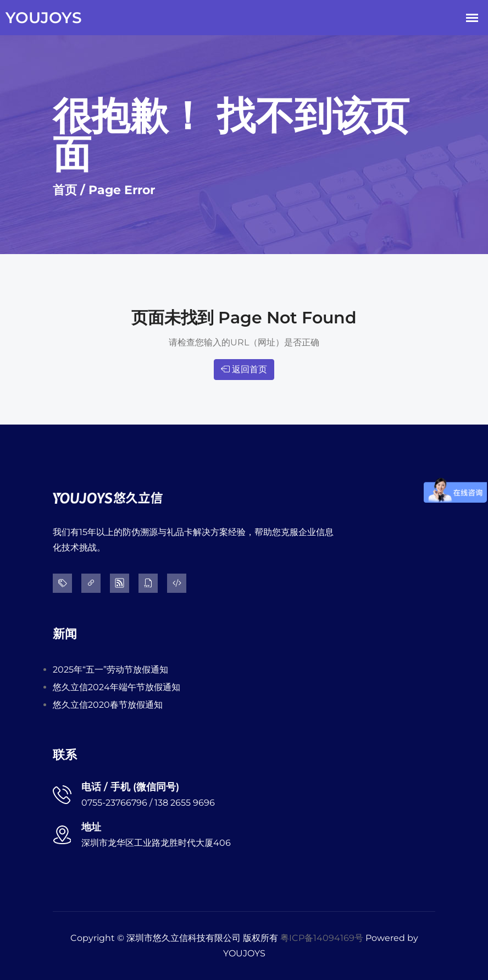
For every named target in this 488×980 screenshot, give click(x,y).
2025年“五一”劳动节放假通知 (110, 670)
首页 (65, 190)
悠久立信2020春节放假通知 (108, 705)
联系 (65, 755)
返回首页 (244, 369)
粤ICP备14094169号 (322, 938)
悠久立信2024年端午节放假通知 (117, 687)
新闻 (65, 634)
